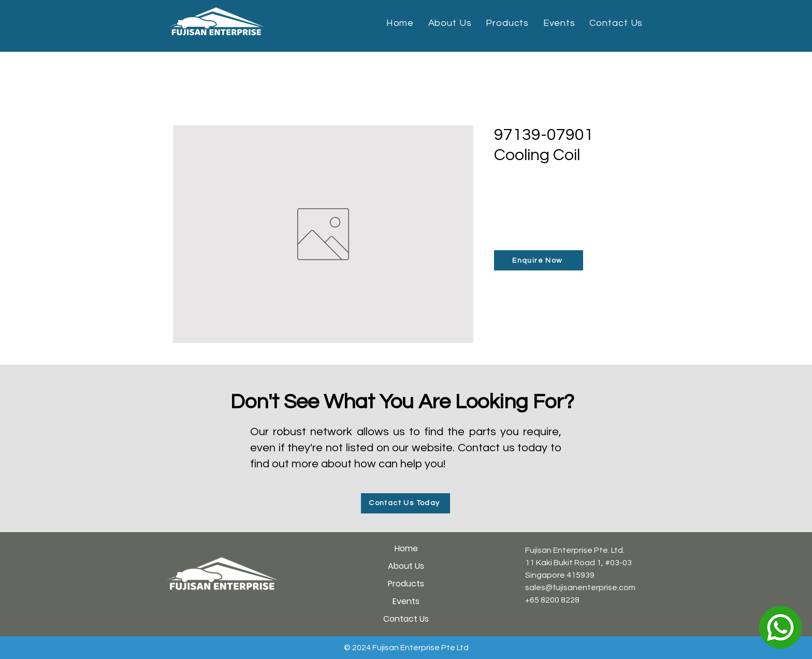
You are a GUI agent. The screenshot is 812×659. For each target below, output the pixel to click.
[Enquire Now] (539, 260)
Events (406, 601)
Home (406, 548)
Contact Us (406, 619)
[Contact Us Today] (405, 503)
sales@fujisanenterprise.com (580, 588)
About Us (406, 566)
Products (406, 584)
